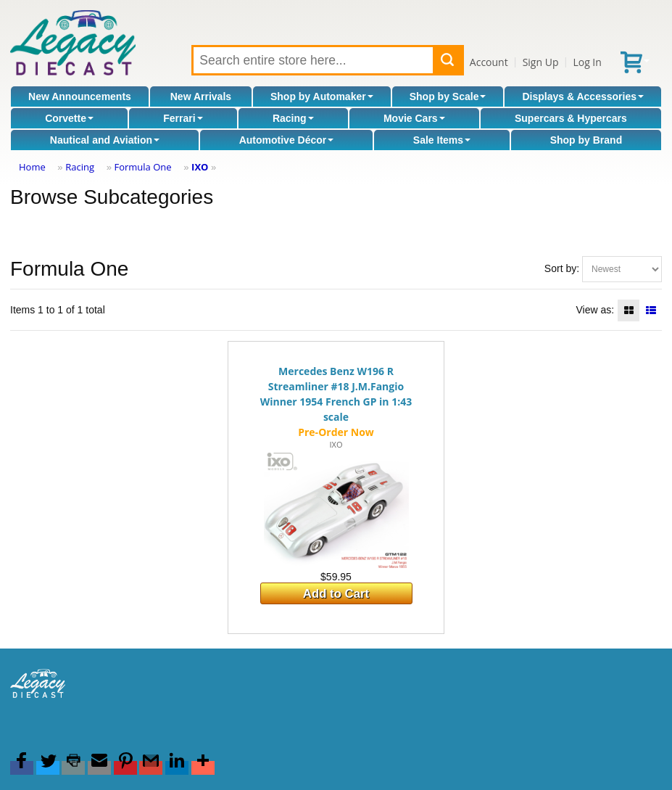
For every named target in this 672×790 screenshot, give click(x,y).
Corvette (69, 118)
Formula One (142, 167)
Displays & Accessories (583, 96)
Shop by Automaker (322, 96)
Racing (293, 118)
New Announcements (80, 96)
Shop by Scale (448, 96)
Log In (587, 62)
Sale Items (442, 140)
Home (32, 167)
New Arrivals (201, 96)
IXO (200, 167)
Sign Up (541, 62)
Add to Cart (336, 594)
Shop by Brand (586, 140)
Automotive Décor (287, 140)
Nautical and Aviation (105, 140)
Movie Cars (414, 118)
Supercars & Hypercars (571, 118)
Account (489, 62)
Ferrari (183, 118)
